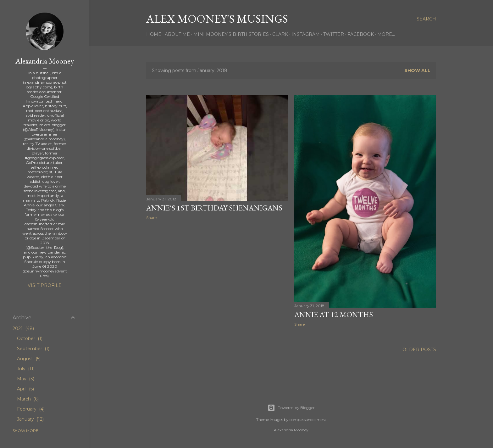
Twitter (334, 34)
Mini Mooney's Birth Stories (231, 34)
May (26, 379)
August (29, 359)
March (28, 399)
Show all (417, 70)
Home (154, 34)
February (31, 409)
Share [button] (151, 218)
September (33, 349)
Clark (280, 34)
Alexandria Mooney (45, 61)
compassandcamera (308, 420)
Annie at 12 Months (334, 314)
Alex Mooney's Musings (217, 19)
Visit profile (45, 285)
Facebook (361, 34)
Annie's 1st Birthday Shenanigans (214, 208)
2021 (23, 328)
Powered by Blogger (291, 408)
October (30, 339)
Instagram (306, 34)
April (25, 389)
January (30, 419)
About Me (177, 34)
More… (386, 34)
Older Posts (419, 350)
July (26, 369)
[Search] (426, 19)
